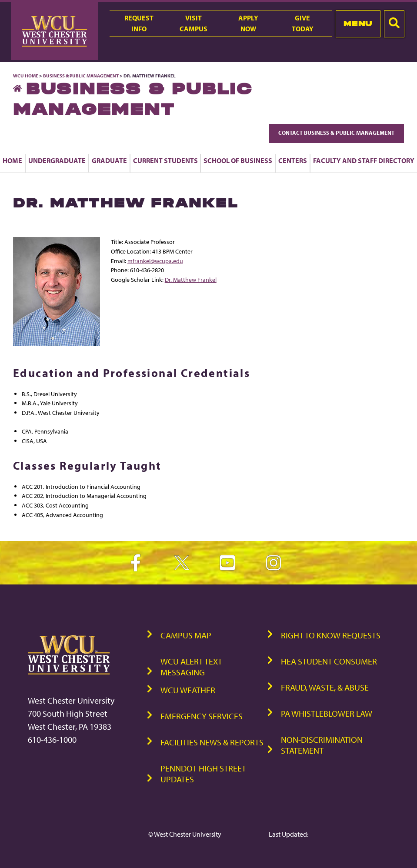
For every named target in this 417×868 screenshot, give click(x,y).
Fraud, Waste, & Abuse (325, 687)
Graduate (109, 160)
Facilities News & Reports (212, 742)
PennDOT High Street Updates (203, 774)
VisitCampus (193, 23)
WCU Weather (188, 690)
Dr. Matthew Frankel (191, 279)
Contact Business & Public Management (336, 133)
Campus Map (186, 635)
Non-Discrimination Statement (322, 745)
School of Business (238, 160)
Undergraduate (57, 160)
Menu (358, 23)
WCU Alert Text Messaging (191, 667)
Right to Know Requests (331, 635)
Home (12, 160)
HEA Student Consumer (329, 661)
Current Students (165, 160)
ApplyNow (248, 23)
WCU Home (26, 76)
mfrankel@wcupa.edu (155, 261)
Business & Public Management (81, 76)
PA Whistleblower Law (327, 713)
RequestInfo (139, 23)
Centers (293, 160)
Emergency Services (202, 716)
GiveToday (303, 23)
